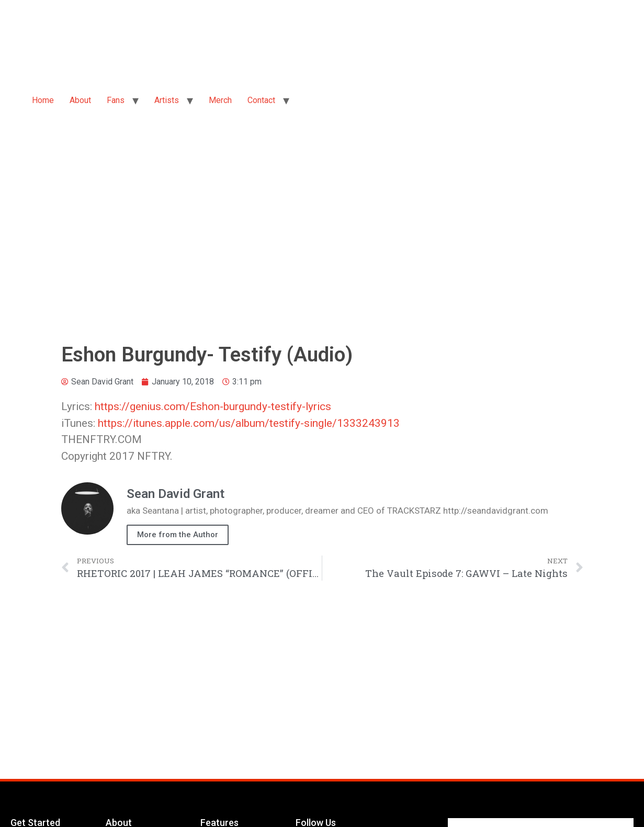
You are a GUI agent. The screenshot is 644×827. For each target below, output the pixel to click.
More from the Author (178, 535)
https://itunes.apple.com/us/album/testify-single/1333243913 (249, 423)
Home (43, 100)
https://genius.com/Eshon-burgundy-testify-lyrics (213, 406)
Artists (167, 100)
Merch (220, 100)
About (80, 100)
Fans (116, 100)
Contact (261, 100)
